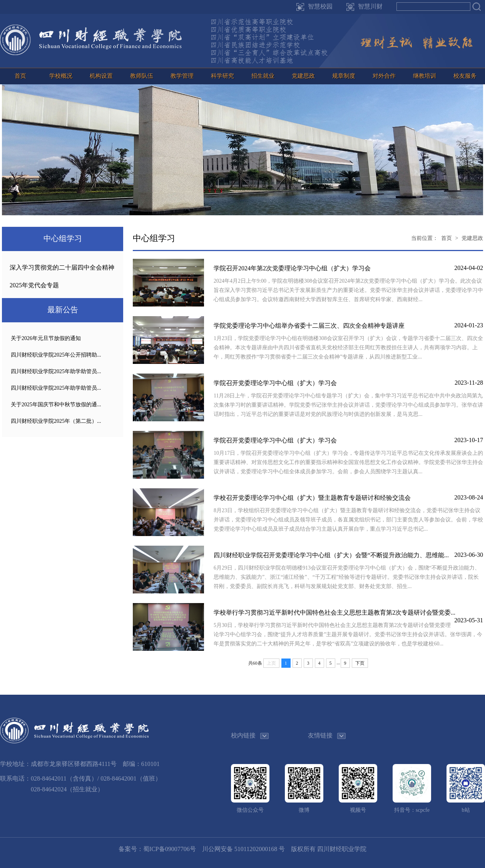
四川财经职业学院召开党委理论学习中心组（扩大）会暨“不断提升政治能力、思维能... (331, 555)
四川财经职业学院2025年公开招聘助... (56, 355)
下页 (360, 663)
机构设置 (101, 76)
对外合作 (384, 76)
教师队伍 (142, 76)
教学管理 (182, 76)
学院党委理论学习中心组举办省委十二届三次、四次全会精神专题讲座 (309, 326)
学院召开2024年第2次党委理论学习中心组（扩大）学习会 (292, 268)
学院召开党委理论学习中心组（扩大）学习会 (275, 383)
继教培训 (425, 76)
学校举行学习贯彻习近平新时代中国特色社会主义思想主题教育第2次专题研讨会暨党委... (334, 612)
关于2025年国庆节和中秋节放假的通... (56, 405)
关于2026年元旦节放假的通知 (46, 338)
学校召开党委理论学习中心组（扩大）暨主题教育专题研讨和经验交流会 (312, 498)
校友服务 (465, 76)
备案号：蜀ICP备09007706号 (157, 849)
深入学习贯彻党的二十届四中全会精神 (62, 267)
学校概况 (61, 76)
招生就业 (263, 76)
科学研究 (222, 76)
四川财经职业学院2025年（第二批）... (56, 421)
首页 (20, 76)
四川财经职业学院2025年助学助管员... (56, 371)
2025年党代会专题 (34, 285)
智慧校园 (320, 6)
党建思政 (303, 76)
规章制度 (344, 76)
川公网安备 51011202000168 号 (243, 849)
